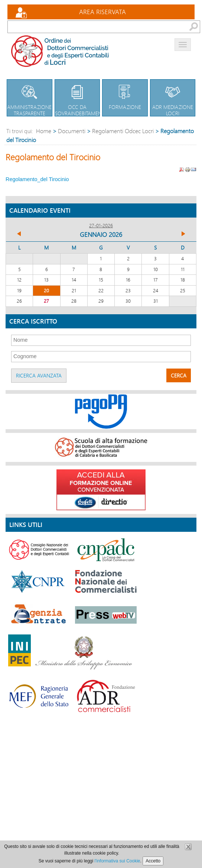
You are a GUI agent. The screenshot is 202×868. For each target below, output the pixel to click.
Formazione (125, 95)
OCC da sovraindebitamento (82, 98)
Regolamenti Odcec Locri (123, 131)
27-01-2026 (101, 225)
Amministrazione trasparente (30, 98)
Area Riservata (102, 12)
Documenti (72, 131)
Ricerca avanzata (39, 375)
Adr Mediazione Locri (173, 98)
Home (44, 131)
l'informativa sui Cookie (118, 861)
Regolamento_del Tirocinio (37, 179)
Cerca (179, 375)
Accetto (153, 861)
